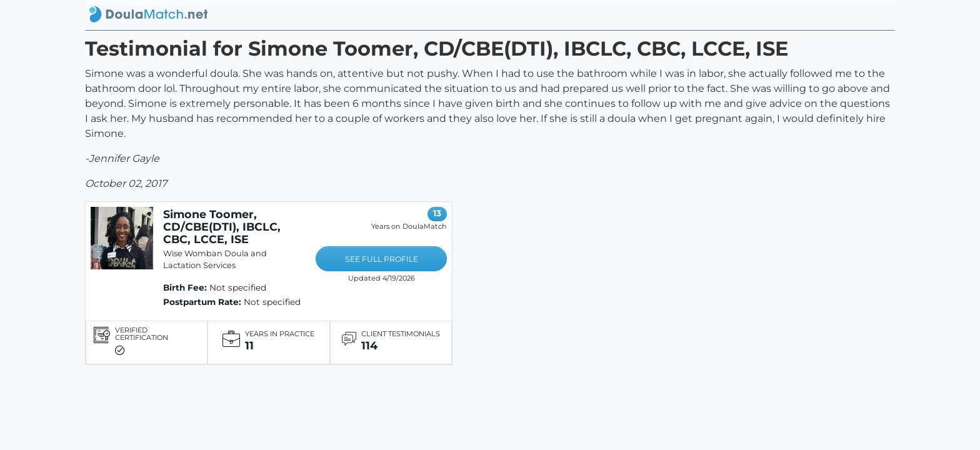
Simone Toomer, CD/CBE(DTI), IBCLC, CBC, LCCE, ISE (222, 227)
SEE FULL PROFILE (382, 259)
